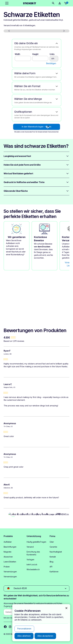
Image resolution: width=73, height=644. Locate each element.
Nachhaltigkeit (56, 552)
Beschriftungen (10, 547)
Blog (51, 562)
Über (52, 542)
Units (52, 54)
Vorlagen (30, 560)
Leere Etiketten (10, 562)
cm (54, 59)
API (51, 567)
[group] (36, 338)
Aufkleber (8, 542)
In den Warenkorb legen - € (37, 127)
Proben (7, 567)
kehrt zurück (32, 564)
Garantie (53, 547)
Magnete (7, 552)
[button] (6, 3)
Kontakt (53, 557)
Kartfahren (54, 572)
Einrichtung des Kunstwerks (33, 553)
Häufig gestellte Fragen (36, 542)
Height (35, 54)
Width (17, 54)
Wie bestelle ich (33, 569)
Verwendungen (10, 572)
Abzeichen (8, 557)
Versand (30, 547)
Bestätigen (51, 63)
